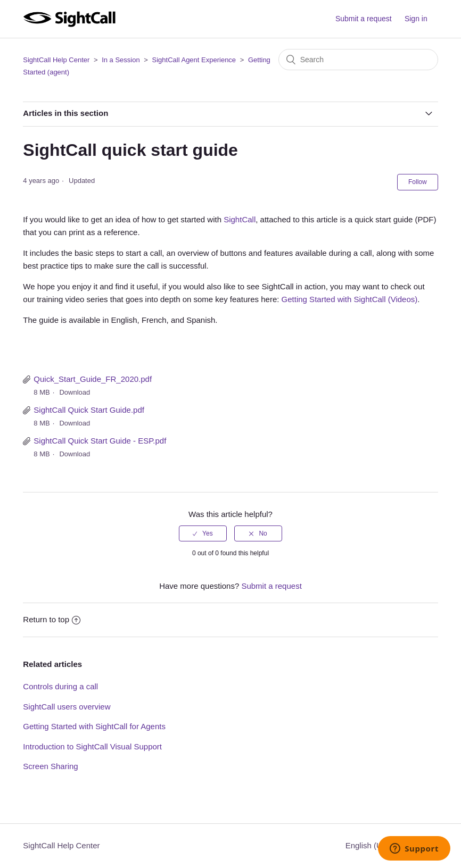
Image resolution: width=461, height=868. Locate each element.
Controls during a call (60, 686)
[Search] (358, 60)
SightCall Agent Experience (194, 60)
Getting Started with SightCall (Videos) (350, 299)
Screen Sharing (50, 766)
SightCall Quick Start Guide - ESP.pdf (100, 441)
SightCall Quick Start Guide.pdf (89, 410)
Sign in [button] (416, 19)
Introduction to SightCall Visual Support (92, 746)
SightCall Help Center (56, 60)
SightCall (240, 219)
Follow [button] (418, 182)
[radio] (203, 533)
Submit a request (364, 19)
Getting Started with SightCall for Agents (94, 726)
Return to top (52, 619)
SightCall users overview (67, 707)
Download (75, 392)
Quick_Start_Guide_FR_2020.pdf (93, 379)
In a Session (121, 60)
